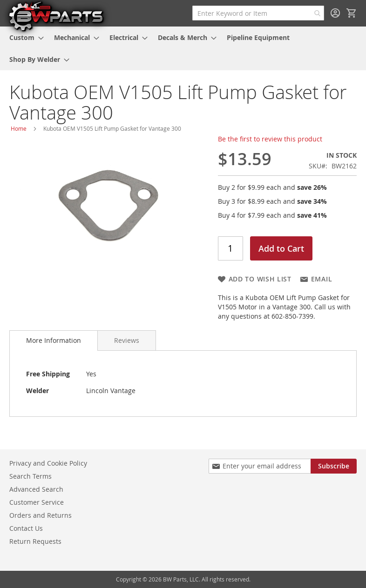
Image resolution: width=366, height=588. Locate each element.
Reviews (127, 340)
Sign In (335, 13)
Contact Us (26, 528)
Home (19, 128)
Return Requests (35, 541)
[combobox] (258, 13)
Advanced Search (36, 489)
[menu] (183, 48)
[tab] (54, 341)
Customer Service (37, 502)
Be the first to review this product (270, 139)
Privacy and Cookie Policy (48, 463)
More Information (54, 340)
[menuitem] (24, 37)
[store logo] (56, 16)
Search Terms (30, 476)
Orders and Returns (41, 515)
